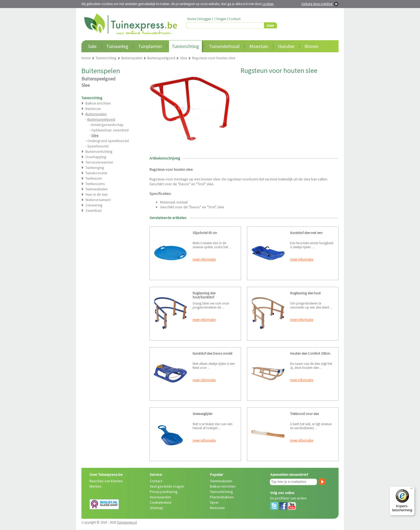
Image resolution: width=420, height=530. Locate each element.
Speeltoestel (98, 146)
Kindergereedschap (107, 125)
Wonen (311, 46)
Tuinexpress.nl (127, 522)
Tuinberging (95, 168)
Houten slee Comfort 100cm (310, 353)
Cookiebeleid (160, 502)
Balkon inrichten (98, 103)
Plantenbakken (222, 497)
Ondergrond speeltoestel (108, 141)
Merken (95, 486)
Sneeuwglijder (202, 414)
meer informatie (204, 259)
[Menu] (411, 490)
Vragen (221, 19)
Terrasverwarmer (99, 162)
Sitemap (156, 508)
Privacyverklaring (164, 492)
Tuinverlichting (222, 492)
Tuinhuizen (94, 178)
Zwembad (93, 210)
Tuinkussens (95, 184)
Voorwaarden (160, 497)
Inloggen (205, 19)
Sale (92, 46)
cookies (268, 4)
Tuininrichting (185, 46)
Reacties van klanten (106, 481)
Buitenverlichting (99, 151)
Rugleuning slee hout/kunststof (204, 295)
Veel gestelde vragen (167, 486)
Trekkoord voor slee (304, 414)
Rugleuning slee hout (305, 293)
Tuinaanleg (117, 46)
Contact (235, 19)
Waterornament (98, 200)
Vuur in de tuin (97, 194)
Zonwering (94, 205)
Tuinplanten (150, 46)
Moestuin (259, 46)
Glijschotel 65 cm (205, 233)
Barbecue (93, 109)
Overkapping (96, 157)
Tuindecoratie (96, 173)
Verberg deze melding (317, 4)
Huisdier (286, 46)
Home (192, 19)
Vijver (214, 502)
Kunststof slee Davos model (212, 353)
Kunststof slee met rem (306, 233)
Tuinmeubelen (97, 189)
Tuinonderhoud (224, 46)
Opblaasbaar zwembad (110, 130)
